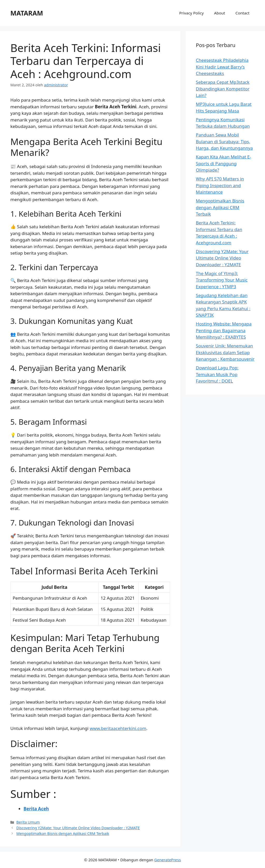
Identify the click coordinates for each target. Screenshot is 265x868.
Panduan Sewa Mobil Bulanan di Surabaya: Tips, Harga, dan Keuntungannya (224, 141)
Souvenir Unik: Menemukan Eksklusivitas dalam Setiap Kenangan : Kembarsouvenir (225, 352)
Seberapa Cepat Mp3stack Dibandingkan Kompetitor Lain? (223, 89)
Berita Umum (28, 822)
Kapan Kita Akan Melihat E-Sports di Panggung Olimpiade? (224, 163)
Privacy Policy (191, 13)
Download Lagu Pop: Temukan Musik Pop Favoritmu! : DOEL (217, 374)
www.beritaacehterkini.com (118, 728)
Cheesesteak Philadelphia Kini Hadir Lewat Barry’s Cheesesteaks (222, 67)
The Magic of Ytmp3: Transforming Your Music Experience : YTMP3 (222, 280)
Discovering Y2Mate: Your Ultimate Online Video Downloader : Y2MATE (78, 828)
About (220, 13)
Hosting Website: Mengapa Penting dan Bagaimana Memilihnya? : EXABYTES (224, 330)
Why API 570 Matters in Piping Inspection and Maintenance (220, 185)
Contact (242, 13)
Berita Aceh (36, 809)
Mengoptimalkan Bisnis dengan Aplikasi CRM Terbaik (63, 833)
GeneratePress (168, 860)
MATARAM (27, 13)
